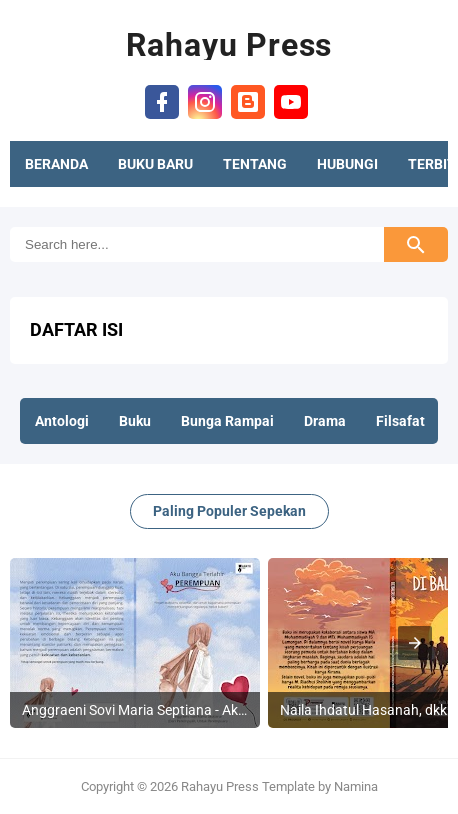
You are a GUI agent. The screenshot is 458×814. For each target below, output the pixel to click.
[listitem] (135, 643)
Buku (135, 421)
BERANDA (56, 164)
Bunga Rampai (227, 421)
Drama (325, 421)
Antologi (62, 421)
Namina (356, 786)
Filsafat (400, 421)
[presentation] (415, 643)
